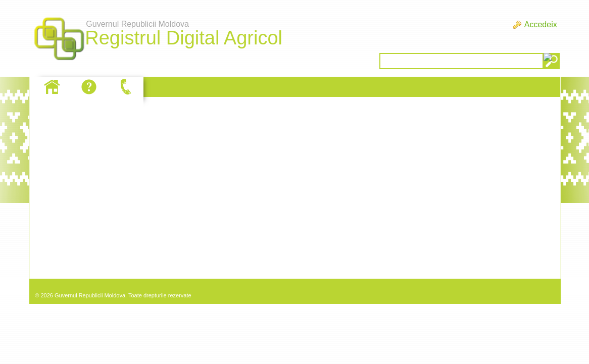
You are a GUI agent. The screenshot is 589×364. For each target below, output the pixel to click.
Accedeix (541, 24)
